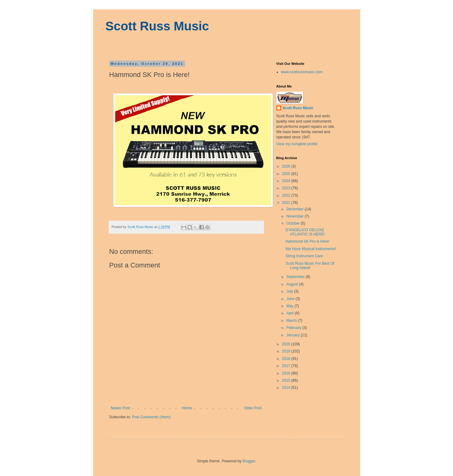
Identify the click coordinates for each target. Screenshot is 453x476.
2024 (287, 181)
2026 (287, 166)
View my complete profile (297, 144)
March (292, 321)
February (294, 328)
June (291, 299)
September (296, 277)
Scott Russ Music (157, 26)
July (290, 291)
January (293, 335)
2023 (287, 188)
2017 (287, 366)
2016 (287, 373)
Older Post (253, 408)
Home (187, 408)
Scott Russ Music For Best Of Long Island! (310, 266)
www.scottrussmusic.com (302, 72)
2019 (287, 351)
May (290, 306)
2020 (287, 344)
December (295, 209)
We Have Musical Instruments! (311, 249)
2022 (287, 195)
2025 (287, 174)
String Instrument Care (304, 256)
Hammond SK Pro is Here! (307, 241)
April (290, 313)
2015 (287, 380)
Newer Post (120, 408)
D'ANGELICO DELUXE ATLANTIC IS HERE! (305, 232)
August (293, 284)
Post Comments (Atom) (151, 417)
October (293, 223)
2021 (287, 203)
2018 (287, 359)
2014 (287, 388)
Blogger (249, 461)
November (295, 216)
